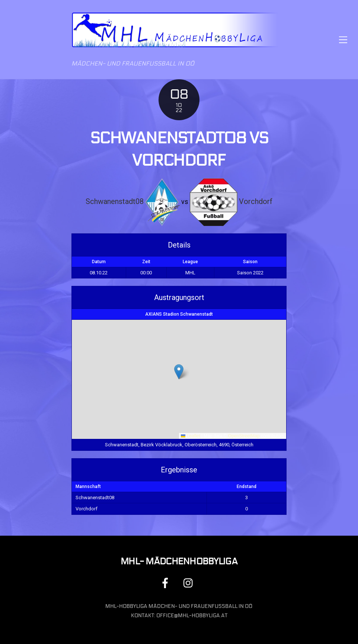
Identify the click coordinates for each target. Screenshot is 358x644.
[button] (179, 372)
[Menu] (343, 40)
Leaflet (190, 436)
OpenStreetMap (244, 436)
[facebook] (167, 583)
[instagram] (190, 583)
